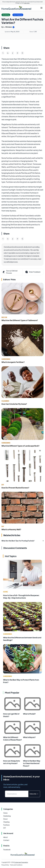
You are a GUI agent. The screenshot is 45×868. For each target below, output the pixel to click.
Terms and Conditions (16, 865)
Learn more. (27, 3)
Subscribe (34, 794)
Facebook (7, 850)
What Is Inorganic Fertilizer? (13, 362)
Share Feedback (33, 272)
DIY (3, 485)
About (5, 837)
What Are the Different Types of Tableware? (20, 320)
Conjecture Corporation (21, 862)
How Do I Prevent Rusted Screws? (15, 488)
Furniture (6, 825)
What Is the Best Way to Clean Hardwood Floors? (32, 763)
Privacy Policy (5, 865)
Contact (6, 840)
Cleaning (5, 401)
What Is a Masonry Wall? (11, 529)
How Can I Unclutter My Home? (14, 404)
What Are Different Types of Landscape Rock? (20, 446)
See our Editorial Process (10, 272)
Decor (4, 317)
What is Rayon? (29, 737)
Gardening (6, 359)
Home (5, 592)
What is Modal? (29, 714)
